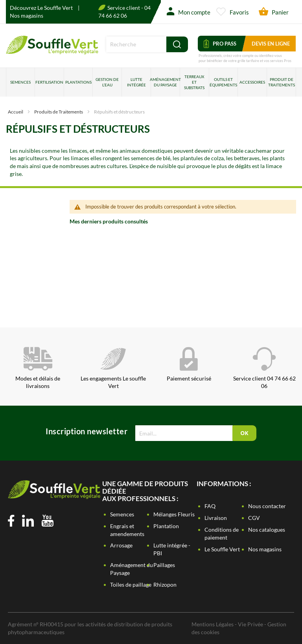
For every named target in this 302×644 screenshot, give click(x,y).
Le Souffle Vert (222, 549)
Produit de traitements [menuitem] (282, 82)
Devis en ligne (271, 44)
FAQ (210, 506)
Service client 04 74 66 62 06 (264, 368)
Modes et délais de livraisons (38, 368)
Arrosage (121, 545)
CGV (254, 518)
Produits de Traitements (59, 112)
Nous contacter (267, 506)
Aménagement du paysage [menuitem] (165, 82)
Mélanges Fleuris (174, 514)
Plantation (166, 526)
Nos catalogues (267, 530)
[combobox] (136, 44)
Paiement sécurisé (189, 364)
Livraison (216, 518)
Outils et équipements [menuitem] (223, 82)
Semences (122, 514)
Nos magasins (27, 16)
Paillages (164, 565)
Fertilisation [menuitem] (49, 82)
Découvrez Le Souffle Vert (42, 8)
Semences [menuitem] (20, 82)
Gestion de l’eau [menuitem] (107, 82)
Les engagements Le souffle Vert (113, 368)
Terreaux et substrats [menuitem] (194, 82)
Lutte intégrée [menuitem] (136, 82)
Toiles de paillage (131, 585)
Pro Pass (220, 44)
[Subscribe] (244, 433)
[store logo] (52, 52)
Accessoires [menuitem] (252, 82)
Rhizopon (165, 585)
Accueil (16, 112)
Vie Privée (250, 624)
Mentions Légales (213, 624)
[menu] (151, 82)
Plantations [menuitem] (78, 82)
